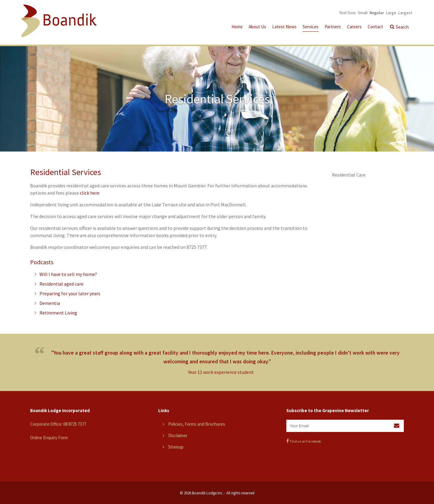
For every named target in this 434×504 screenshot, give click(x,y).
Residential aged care (61, 284)
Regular (377, 13)
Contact (375, 27)
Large (391, 13)
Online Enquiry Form (49, 438)
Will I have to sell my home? (68, 274)
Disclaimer (178, 435)
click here (90, 193)
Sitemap (176, 447)
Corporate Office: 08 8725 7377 (58, 424)
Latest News (284, 27)
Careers (354, 27)
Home (237, 27)
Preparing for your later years (70, 293)
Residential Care (349, 175)
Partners (333, 27)
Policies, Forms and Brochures (197, 424)
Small (363, 13)
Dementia (50, 303)
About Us (257, 27)
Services (311, 27)
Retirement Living (58, 313)
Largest (405, 13)
